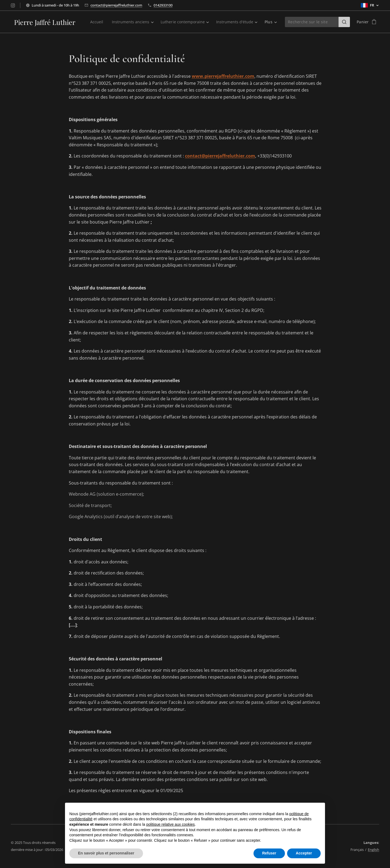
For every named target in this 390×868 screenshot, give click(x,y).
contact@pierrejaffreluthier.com (116, 5)
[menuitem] (143, 22)
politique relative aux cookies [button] (170, 824)
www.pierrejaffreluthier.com (223, 76)
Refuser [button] (269, 853)
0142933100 (163, 5)
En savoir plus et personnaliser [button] (106, 853)
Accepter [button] (304, 853)
